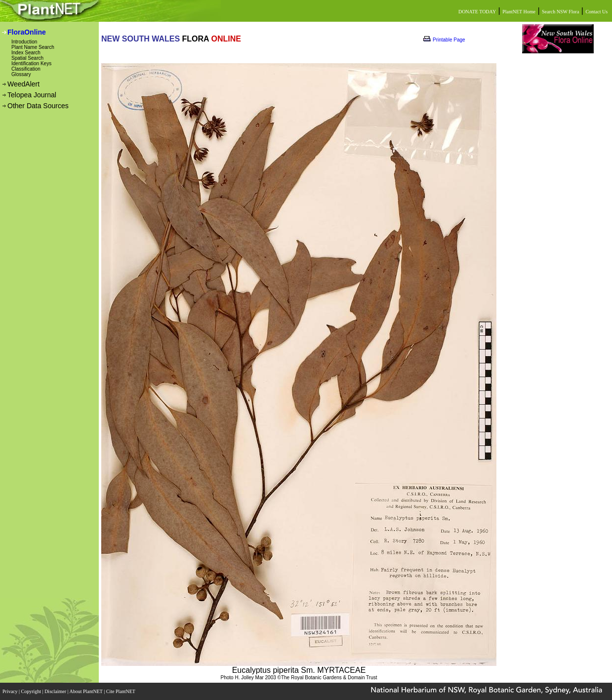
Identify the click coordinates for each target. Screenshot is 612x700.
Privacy (11, 691)
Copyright (32, 691)
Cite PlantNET (121, 691)
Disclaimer (56, 691)
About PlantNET (86, 691)
